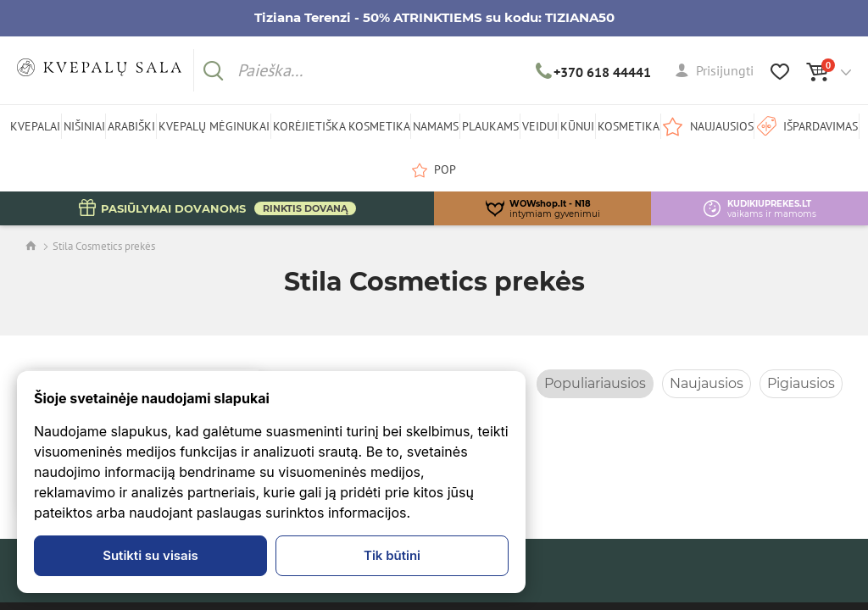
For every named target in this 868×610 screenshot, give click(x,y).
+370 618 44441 (594, 72)
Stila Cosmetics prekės (104, 246)
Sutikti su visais (150, 555)
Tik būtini (392, 555)
